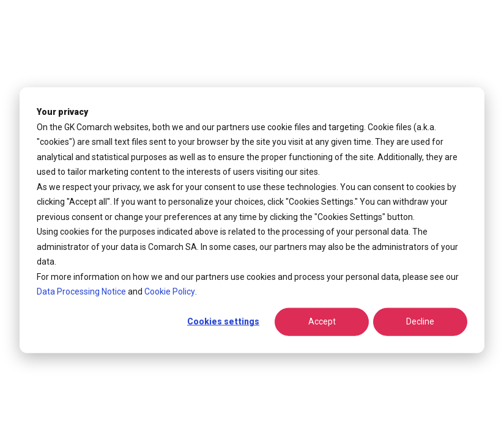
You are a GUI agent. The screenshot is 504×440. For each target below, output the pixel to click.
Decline (420, 321)
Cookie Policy (170, 291)
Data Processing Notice (81, 291)
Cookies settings (223, 321)
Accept (322, 321)
